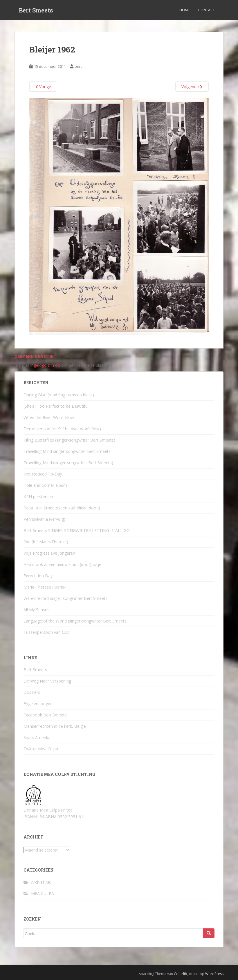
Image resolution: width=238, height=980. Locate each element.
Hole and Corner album (45, 485)
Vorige (43, 87)
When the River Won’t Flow (49, 417)
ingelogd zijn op (45, 365)
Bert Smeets (36, 10)
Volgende (192, 87)
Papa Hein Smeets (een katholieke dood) (62, 508)
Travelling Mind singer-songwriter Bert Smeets (67, 451)
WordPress (214, 974)
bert (78, 66)
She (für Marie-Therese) (46, 542)
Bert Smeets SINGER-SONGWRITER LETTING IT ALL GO (77, 530)
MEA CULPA (43, 893)
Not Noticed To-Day (43, 474)
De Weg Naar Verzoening (47, 681)
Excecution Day (38, 576)
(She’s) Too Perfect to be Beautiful (56, 406)
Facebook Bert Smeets (45, 715)
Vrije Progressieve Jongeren (49, 553)
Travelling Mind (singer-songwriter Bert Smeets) (68, 463)
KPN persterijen (38, 497)
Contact (207, 10)
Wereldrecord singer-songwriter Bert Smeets (65, 598)
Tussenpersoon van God (47, 632)
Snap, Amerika (37, 737)
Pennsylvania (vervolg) (44, 519)
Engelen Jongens (39, 704)
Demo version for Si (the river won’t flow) (62, 429)
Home (184, 10)
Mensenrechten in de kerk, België (55, 726)
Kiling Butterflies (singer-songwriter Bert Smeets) (69, 440)
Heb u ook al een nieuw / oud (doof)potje (62, 564)
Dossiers (32, 692)
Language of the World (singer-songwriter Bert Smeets (75, 621)
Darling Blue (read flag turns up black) (59, 395)
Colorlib (181, 974)
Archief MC (41, 882)
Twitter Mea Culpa (41, 749)
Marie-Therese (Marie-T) (47, 587)
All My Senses (36, 610)
